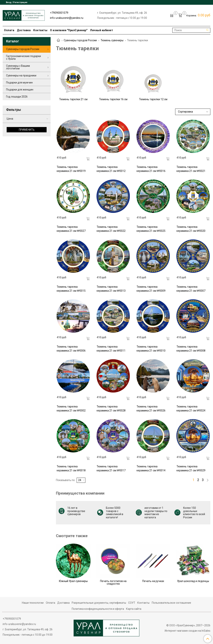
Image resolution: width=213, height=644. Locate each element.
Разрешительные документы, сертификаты (99, 603)
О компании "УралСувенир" (69, 30)
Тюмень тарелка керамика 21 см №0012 (111, 169)
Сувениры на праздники (21, 75)
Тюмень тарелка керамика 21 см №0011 (111, 349)
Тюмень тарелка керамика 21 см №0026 (151, 409)
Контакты (40, 30)
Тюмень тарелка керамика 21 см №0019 (71, 169)
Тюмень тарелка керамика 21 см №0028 (111, 409)
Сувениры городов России (80, 40)
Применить (27, 130)
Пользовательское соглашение (171, 603)
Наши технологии (33, 603)
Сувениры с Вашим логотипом (18, 67)
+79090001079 (59, 13)
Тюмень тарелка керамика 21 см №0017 (111, 468)
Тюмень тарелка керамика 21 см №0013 (111, 289)
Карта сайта (134, 609)
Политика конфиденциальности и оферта (98, 609)
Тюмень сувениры (112, 40)
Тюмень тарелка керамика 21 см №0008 (191, 349)
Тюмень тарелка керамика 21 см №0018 (71, 468)
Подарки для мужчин (19, 83)
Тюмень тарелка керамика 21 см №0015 (71, 289)
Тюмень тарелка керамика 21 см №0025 (151, 229)
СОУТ (132, 603)
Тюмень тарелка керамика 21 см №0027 (71, 229)
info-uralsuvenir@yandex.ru (67, 18)
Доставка (24, 30)
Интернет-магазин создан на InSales (188, 631)
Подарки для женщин (20, 90)
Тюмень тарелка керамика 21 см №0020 (191, 229)
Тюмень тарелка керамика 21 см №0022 (111, 229)
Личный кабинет (101, 30)
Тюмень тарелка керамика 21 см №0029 (191, 468)
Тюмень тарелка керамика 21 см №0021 (191, 169)
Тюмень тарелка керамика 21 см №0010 (151, 349)
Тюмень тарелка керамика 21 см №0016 (151, 169)
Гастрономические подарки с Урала (23, 57)
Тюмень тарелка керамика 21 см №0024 (191, 409)
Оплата (9, 30)
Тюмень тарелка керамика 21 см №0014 (151, 468)
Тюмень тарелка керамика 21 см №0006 (71, 349)
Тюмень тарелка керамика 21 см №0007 (191, 289)
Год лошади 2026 (17, 97)
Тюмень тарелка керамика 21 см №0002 (71, 409)
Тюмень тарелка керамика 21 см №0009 (151, 289)
